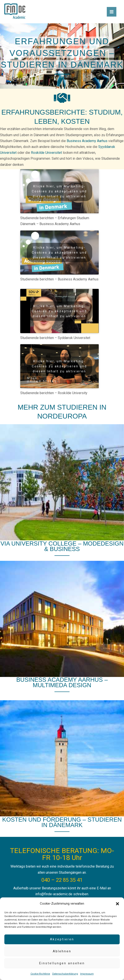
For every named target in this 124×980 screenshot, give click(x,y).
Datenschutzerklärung (65, 974)
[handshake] (62, 98)
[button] (117, 904)
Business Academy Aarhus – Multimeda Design (62, 682)
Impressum (87, 974)
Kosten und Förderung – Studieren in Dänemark (62, 822)
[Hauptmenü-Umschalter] (112, 12)
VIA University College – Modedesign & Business (62, 546)
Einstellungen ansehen (62, 963)
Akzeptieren (62, 939)
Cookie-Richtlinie (40, 974)
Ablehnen (62, 951)
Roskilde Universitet (46, 153)
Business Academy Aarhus (87, 141)
